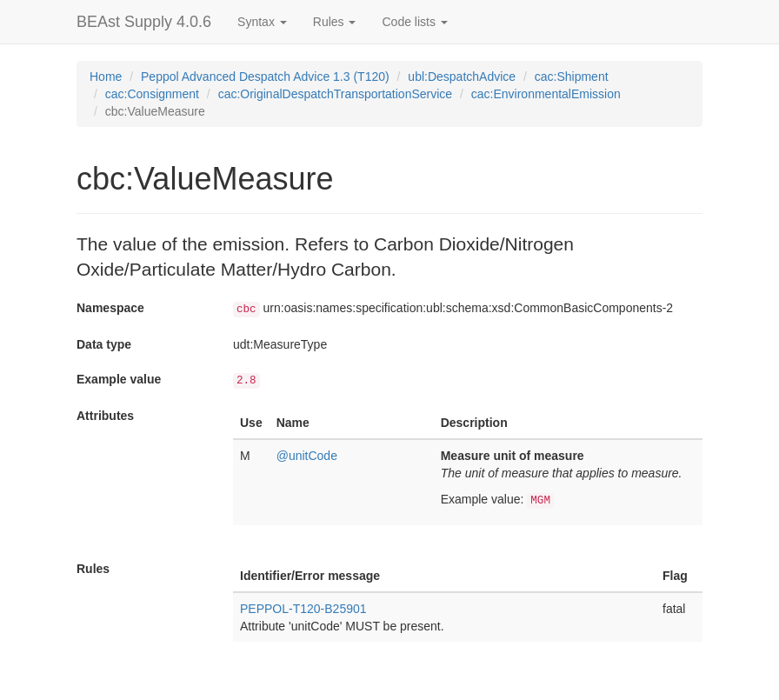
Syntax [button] (262, 22)
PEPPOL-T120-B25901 (303, 609)
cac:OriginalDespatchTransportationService (336, 94)
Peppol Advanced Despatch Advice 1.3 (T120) (265, 77)
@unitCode (307, 456)
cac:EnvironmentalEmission (546, 94)
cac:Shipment (572, 77)
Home (106, 77)
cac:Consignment (152, 94)
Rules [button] (335, 22)
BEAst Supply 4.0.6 (144, 22)
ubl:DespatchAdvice (462, 77)
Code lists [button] (414, 22)
